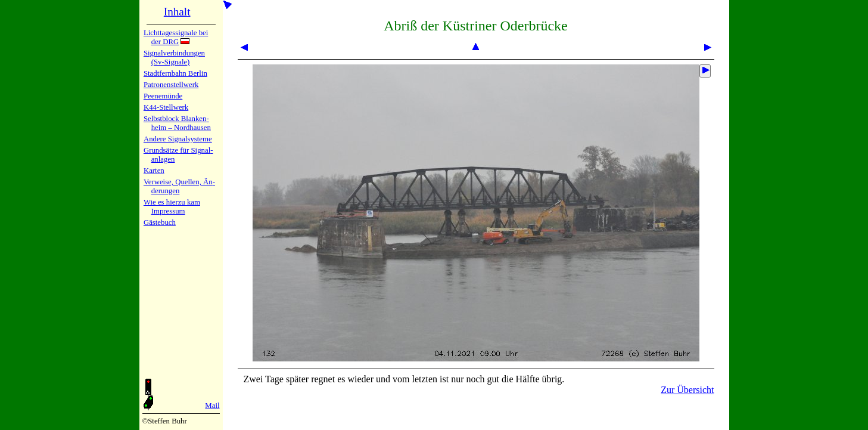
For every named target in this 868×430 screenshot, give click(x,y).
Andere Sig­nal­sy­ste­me (178, 139)
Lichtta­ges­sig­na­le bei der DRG (176, 37)
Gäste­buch (160, 222)
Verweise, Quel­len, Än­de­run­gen (179, 186)
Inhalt (177, 12)
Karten (154, 171)
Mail (212, 406)
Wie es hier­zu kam (172, 202)
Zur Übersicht (687, 390)
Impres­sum (168, 211)
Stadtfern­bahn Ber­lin (175, 73)
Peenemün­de (163, 96)
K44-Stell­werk (166, 107)
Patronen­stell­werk (171, 85)
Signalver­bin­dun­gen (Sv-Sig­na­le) (174, 58)
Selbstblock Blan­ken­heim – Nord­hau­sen (177, 123)
